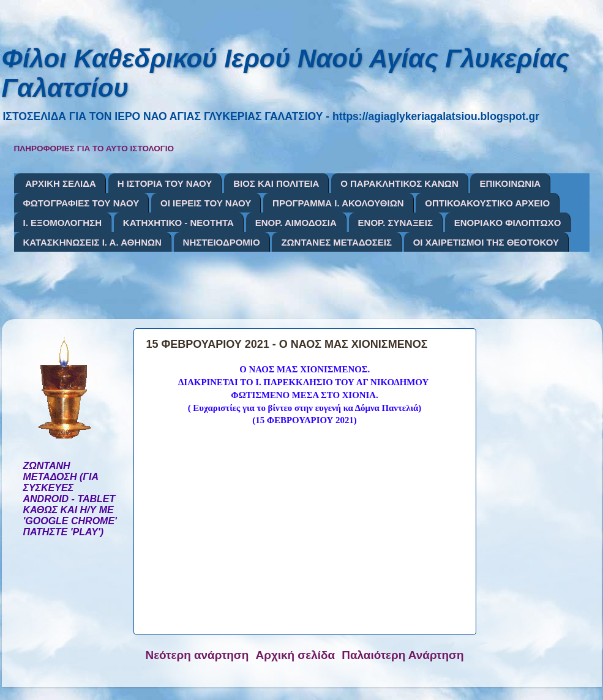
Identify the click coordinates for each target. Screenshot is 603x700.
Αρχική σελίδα (296, 655)
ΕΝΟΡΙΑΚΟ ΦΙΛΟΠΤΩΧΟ (508, 223)
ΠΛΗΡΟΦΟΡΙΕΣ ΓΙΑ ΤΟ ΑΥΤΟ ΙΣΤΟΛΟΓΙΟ (94, 149)
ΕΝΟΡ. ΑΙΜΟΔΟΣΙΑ (296, 223)
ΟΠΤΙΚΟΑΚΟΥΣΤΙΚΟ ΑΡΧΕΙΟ (487, 203)
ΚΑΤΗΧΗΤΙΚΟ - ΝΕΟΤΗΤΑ (178, 223)
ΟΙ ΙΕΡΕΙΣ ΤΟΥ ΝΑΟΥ (206, 203)
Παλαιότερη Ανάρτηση (403, 655)
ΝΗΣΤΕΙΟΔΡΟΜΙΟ (222, 242)
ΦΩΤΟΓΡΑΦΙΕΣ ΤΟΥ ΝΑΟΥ (81, 203)
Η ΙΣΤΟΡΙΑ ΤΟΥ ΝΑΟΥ (165, 183)
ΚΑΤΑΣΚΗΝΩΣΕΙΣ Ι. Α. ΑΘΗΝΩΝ (92, 242)
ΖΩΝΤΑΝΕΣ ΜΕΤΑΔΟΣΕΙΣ (336, 242)
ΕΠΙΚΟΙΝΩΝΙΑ (510, 183)
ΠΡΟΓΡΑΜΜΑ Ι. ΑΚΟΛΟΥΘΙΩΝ (338, 203)
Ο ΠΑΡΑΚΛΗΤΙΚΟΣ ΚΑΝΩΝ (399, 183)
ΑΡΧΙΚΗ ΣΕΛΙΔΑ (61, 183)
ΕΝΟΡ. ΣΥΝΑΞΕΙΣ (395, 223)
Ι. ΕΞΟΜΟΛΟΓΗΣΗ (63, 223)
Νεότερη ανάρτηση (197, 655)
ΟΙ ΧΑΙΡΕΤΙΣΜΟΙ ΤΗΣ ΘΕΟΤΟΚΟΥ (486, 242)
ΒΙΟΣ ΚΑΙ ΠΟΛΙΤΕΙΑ (276, 183)
